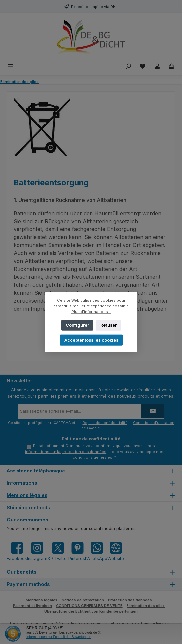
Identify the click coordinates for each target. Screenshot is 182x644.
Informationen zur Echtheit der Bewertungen (59, 637)
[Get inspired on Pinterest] (77, 551)
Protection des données (130, 600)
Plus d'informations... (91, 311)
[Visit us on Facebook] (17, 551)
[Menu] (11, 66)
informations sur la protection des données (66, 452)
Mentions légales (27, 495)
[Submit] (153, 411)
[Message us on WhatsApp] (97, 551)
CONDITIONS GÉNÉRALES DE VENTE (89, 606)
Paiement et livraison (32, 606)
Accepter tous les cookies (91, 340)
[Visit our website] (116, 551)
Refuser (108, 325)
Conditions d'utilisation (154, 423)
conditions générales (92, 457)
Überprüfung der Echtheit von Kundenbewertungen (91, 611)
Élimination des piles (146, 606)
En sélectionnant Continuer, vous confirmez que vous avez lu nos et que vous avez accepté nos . (94, 451)
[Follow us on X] (58, 551)
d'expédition (98, 623)
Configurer (77, 325)
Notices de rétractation (83, 600)
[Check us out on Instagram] (37, 551)
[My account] (157, 66)
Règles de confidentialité (105, 423)
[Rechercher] (128, 66)
